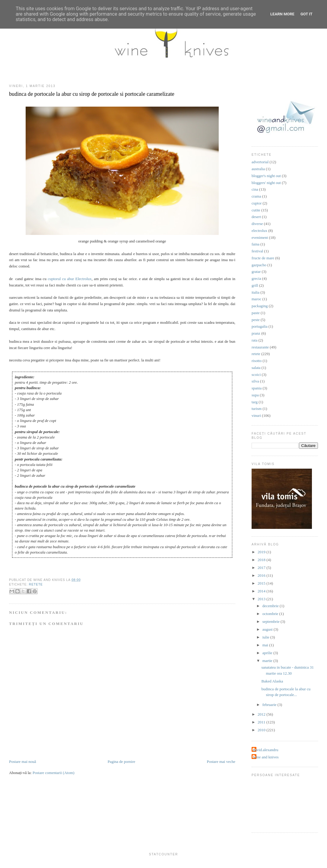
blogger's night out (266, 176)
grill (255, 285)
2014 (262, 591)
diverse (257, 224)
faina (256, 244)
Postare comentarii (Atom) (54, 773)
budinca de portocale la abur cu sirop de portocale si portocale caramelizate (92, 94)
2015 (262, 583)
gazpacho (259, 265)
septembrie (271, 621)
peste (256, 320)
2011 (262, 722)
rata (254, 340)
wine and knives (266, 757)
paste (256, 313)
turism (257, 409)
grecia (256, 278)
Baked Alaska (272, 681)
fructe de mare (263, 258)
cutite (256, 210)
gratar (256, 272)
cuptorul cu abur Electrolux (70, 279)
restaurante (260, 347)
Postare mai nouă (23, 762)
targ (255, 402)
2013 (262, 599)
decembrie (271, 606)
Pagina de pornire (122, 762)
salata (256, 368)
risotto (257, 361)
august (268, 629)
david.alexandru (266, 750)
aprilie (268, 653)
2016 (262, 575)
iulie (266, 637)
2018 (262, 560)
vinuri (256, 415)
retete (36, 584)
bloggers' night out (266, 183)
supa (255, 395)
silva (255, 381)
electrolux (259, 231)
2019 (262, 552)
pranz (256, 333)
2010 (262, 730)
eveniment (260, 237)
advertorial (260, 162)
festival (257, 251)
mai (266, 645)
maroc (256, 299)
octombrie (271, 614)
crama (256, 196)
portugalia (260, 326)
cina (255, 189)
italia (256, 292)
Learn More (282, 14)
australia (258, 169)
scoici (256, 375)
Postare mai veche (221, 762)
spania (257, 388)
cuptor (257, 203)
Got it (306, 14)
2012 (262, 714)
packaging (260, 306)
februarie (270, 705)
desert (256, 217)
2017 (262, 568)
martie (268, 661)
